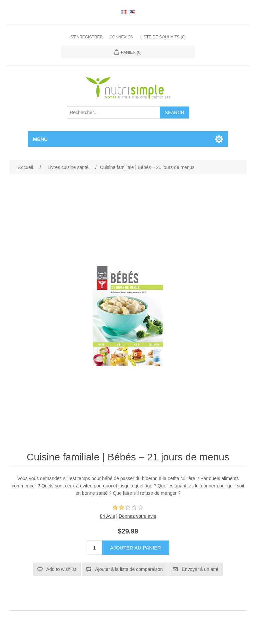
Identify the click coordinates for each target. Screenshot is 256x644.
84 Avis (107, 516)
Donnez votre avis (137, 516)
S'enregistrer (86, 37)
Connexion (121, 37)
